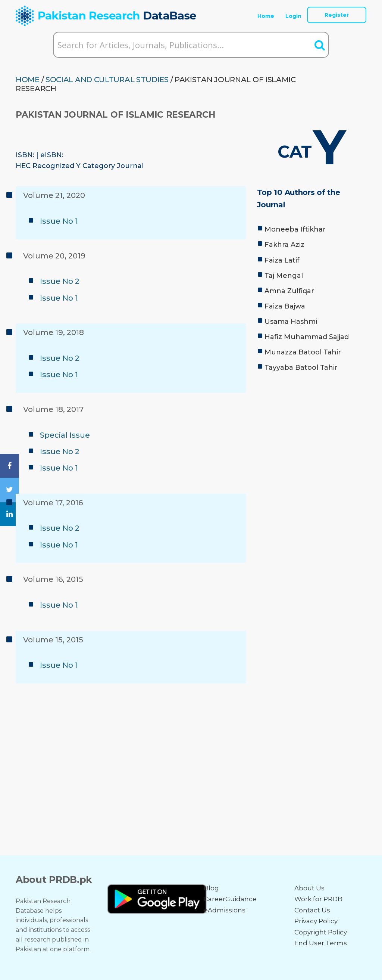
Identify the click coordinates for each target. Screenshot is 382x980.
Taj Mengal (284, 276)
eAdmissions (225, 910)
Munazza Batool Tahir (303, 352)
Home (266, 16)
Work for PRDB (318, 899)
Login (293, 16)
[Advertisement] (312, 429)
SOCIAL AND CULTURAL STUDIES (107, 80)
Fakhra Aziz (284, 245)
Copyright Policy (321, 932)
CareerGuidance (230, 899)
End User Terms (321, 943)
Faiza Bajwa (285, 306)
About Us (309, 888)
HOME (28, 80)
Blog (211, 888)
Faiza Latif (282, 260)
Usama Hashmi (291, 322)
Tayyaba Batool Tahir (301, 367)
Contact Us (312, 910)
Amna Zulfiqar (289, 291)
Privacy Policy (316, 921)
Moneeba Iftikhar (295, 229)
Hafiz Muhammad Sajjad (307, 337)
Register (337, 15)
